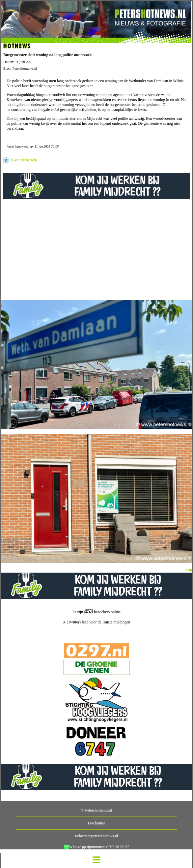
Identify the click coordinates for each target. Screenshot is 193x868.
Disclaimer (97, 823)
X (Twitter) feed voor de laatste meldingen (96, 622)
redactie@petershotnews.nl (96, 836)
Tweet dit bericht (24, 160)
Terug (188, 570)
